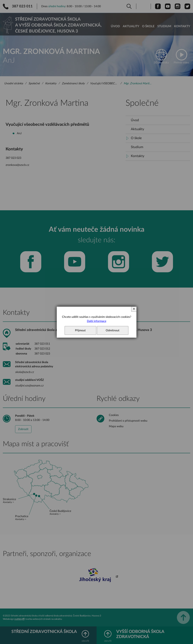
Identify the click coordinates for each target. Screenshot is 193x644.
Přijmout (80, 330)
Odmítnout (113, 330)
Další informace (97, 321)
